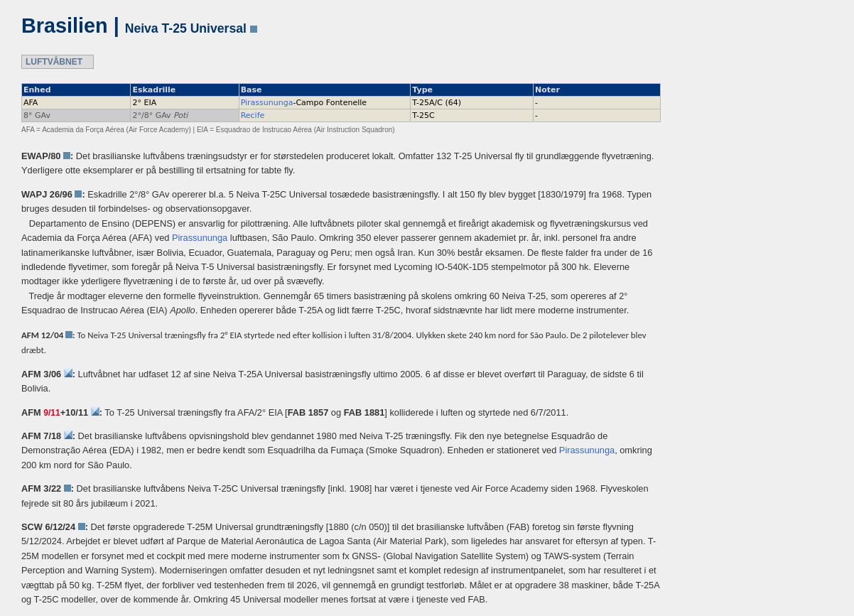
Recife (253, 115)
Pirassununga (267, 103)
